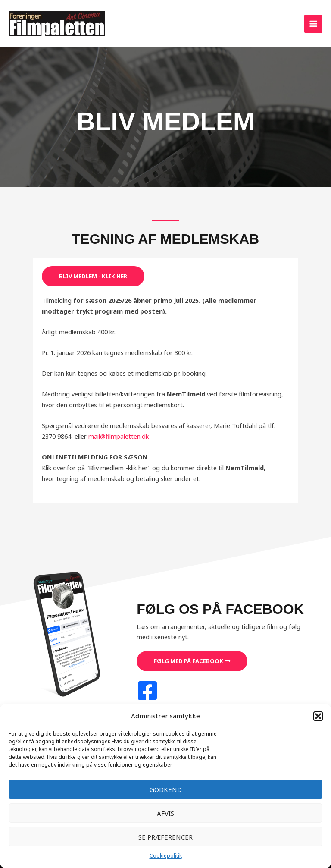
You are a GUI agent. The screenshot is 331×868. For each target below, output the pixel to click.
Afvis (165, 813)
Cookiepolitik (166, 856)
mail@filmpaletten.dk (119, 436)
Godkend (166, 789)
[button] (318, 716)
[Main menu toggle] (313, 24)
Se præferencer (165, 837)
